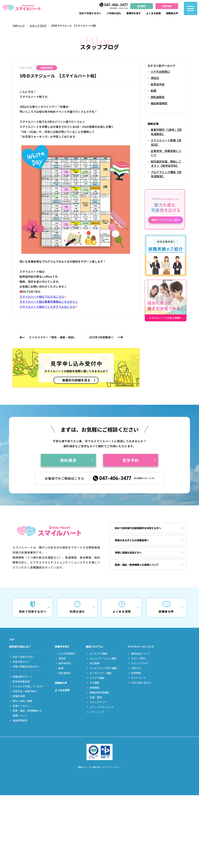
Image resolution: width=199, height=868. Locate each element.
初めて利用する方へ (90, 13)
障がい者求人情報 (22, 706)
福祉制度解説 (159, 103)
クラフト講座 (97, 682)
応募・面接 (96, 702)
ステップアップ (98, 707)
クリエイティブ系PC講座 (103, 673)
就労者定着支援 (21, 686)
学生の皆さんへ (21, 667)
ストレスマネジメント (102, 712)
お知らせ (136, 673)
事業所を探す (134, 13)
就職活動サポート (22, 681)
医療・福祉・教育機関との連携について (140, 567)
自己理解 (94, 668)
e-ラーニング (97, 717)
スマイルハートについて (143, 651)
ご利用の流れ (114, 13)
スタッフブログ (38, 26)
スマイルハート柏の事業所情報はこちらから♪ (49, 302)
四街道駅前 (158, 97)
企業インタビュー (22, 711)
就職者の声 (172, 13)
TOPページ (19, 26)
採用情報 (136, 678)
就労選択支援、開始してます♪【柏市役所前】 (166, 163)
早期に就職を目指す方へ (131, 554)
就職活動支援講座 (99, 697)
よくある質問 (153, 13)
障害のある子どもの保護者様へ (135, 542)
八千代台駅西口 (160, 72)
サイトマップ (138, 682)
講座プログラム (96, 651)
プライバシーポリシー (113, 772)
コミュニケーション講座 (103, 663)
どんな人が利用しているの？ (29, 691)
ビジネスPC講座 (98, 658)
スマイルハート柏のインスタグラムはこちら (49, 307)
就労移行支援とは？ (22, 651)
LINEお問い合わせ (141, 687)
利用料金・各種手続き (25, 696)
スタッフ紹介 (138, 663)
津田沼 (155, 78)
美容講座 (94, 692)
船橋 (153, 90)
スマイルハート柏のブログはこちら (43, 297)
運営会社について (141, 658)
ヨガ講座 (94, 687)
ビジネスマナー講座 (101, 678)
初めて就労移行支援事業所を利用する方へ (142, 530)
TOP (12, 643)
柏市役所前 (158, 84)
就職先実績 (19, 701)
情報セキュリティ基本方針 (88, 772)
